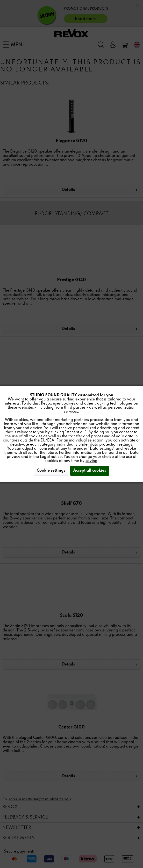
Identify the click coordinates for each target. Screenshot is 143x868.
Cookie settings (51, 471)
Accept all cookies (90, 471)
